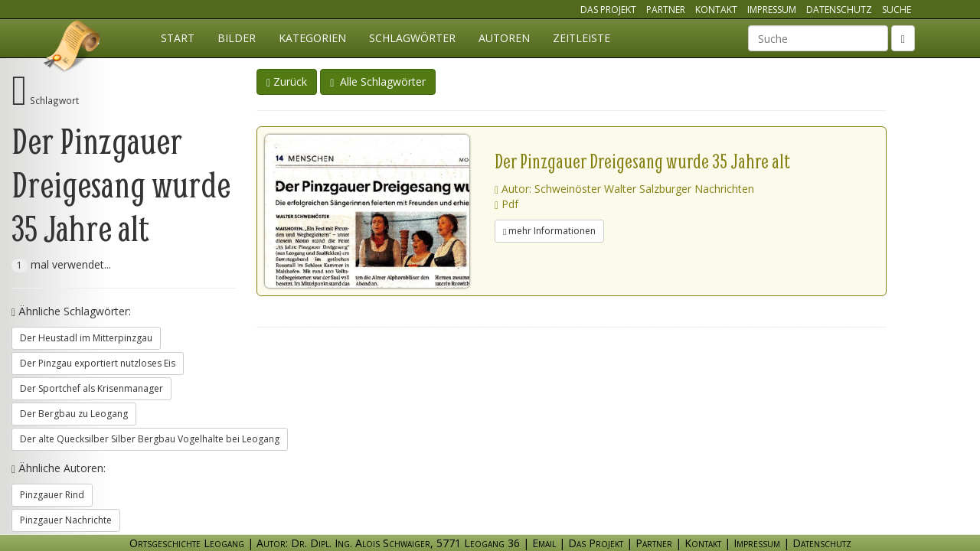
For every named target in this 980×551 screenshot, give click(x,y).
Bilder (237, 38)
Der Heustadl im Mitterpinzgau (86, 338)
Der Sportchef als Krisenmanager (91, 388)
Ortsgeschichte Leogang (73, 48)
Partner (666, 10)
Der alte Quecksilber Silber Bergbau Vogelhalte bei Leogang (150, 439)
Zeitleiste (581, 38)
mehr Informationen (549, 231)
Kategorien (312, 38)
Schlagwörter (412, 38)
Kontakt (716, 10)
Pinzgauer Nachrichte (66, 520)
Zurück (287, 82)
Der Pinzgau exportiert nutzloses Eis (98, 363)
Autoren (504, 38)
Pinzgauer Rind (52, 495)
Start (178, 38)
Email (544, 543)
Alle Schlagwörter (378, 82)
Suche (897, 10)
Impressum (772, 10)
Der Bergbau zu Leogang (74, 414)
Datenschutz (839, 10)
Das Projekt (608, 10)
